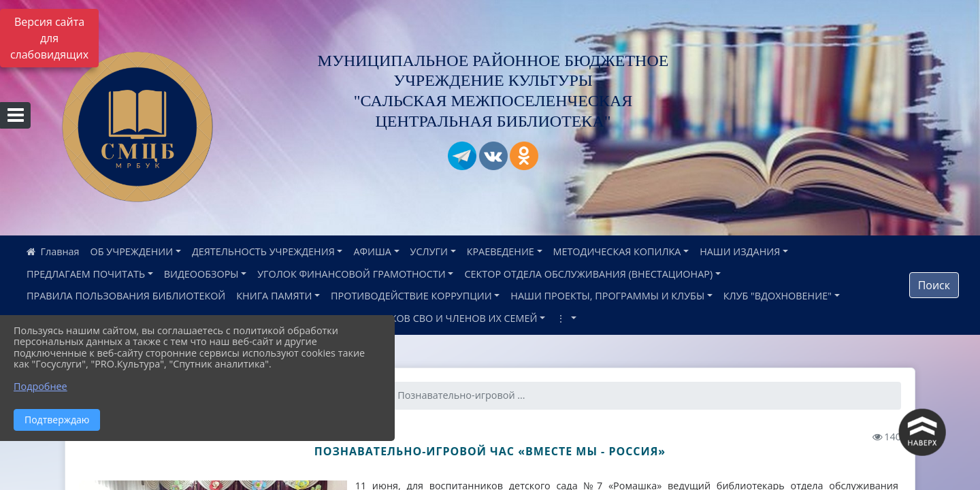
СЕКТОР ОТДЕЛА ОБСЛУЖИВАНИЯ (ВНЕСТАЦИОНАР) (588, 274)
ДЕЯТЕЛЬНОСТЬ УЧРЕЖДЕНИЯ (263, 251)
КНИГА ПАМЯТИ (274, 296)
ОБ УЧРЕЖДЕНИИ (132, 251)
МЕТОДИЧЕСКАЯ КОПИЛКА (617, 251)
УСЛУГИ (429, 251)
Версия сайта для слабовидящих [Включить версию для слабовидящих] (49, 38)
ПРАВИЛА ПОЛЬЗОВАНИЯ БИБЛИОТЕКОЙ (126, 296)
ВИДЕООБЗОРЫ (201, 274)
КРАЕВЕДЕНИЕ (501, 251)
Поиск (934, 285)
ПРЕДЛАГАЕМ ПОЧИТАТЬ (86, 274)
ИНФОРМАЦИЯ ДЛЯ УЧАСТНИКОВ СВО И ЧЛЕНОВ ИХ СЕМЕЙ (393, 318)
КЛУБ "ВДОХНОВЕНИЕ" (778, 296)
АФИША (372, 251)
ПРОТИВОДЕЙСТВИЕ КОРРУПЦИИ (411, 296)
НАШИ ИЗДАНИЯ (740, 251)
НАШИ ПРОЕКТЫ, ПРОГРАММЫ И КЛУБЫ (607, 296)
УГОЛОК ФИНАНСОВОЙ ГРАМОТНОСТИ (352, 274)
